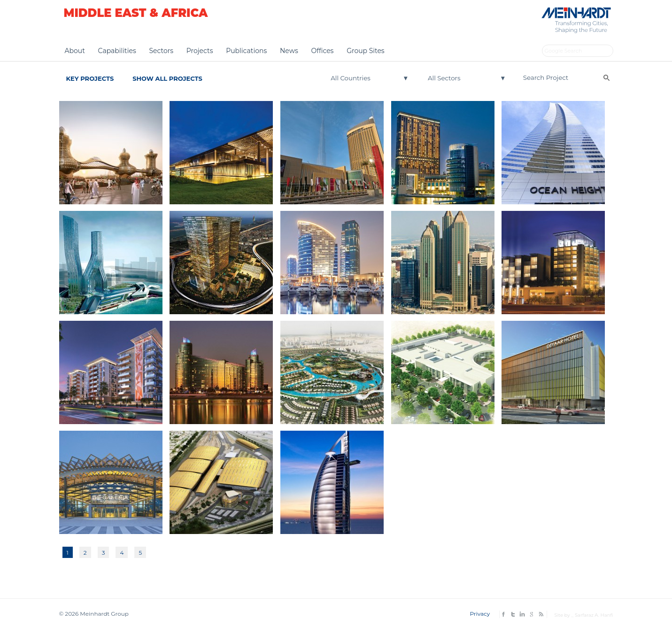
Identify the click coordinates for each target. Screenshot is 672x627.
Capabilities (117, 51)
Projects (200, 51)
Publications (246, 51)
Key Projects (90, 78)
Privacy (480, 614)
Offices (322, 51)
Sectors (161, 51)
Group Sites (366, 51)
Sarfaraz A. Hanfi (594, 615)
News (289, 51)
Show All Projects (167, 78)
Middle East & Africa (136, 13)
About (75, 51)
